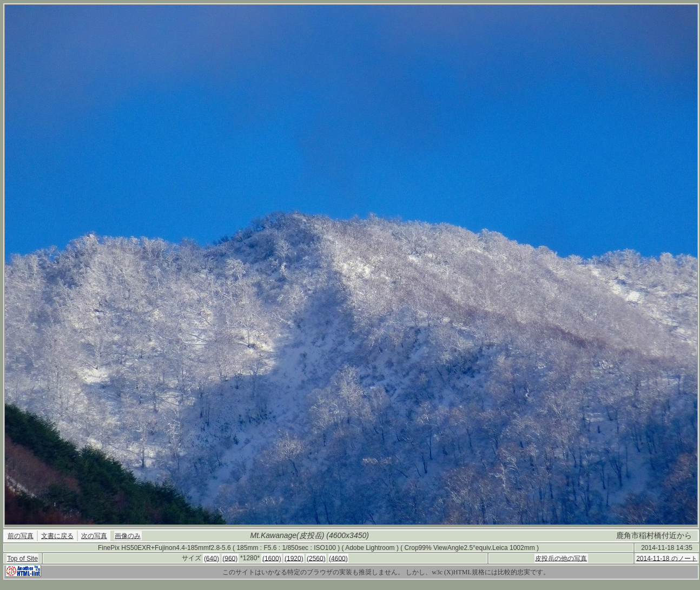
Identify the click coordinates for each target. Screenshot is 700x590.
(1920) (294, 558)
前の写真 (21, 536)
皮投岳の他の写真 (561, 558)
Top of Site (22, 559)
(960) (230, 558)
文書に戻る (57, 536)
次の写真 (94, 536)
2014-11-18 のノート (667, 558)
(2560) (316, 558)
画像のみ (128, 536)
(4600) (338, 558)
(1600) (272, 558)
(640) (212, 558)
